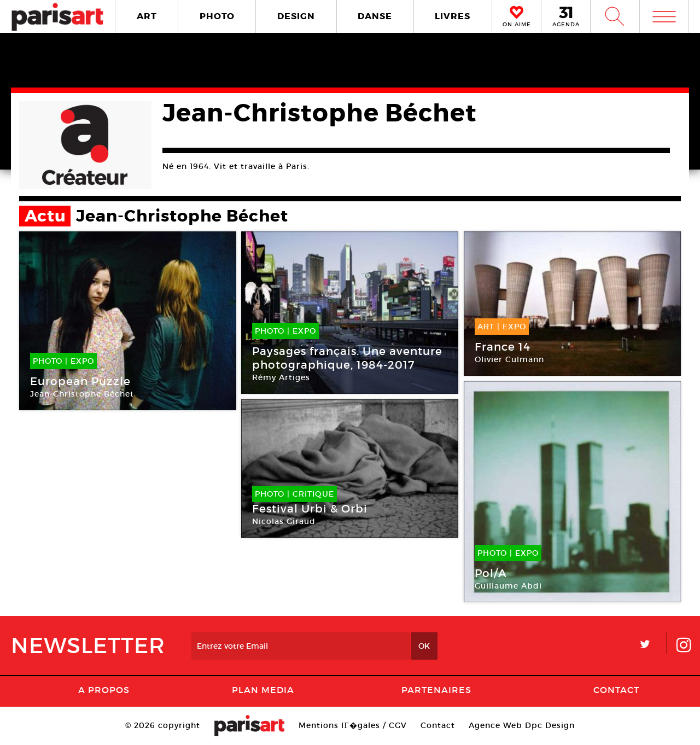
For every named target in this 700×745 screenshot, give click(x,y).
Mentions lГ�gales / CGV (352, 725)
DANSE (375, 16)
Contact (616, 690)
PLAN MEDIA (263, 690)
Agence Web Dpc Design (522, 725)
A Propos (104, 690)
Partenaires (436, 690)
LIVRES (453, 16)
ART (147, 16)
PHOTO (217, 16)
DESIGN (296, 16)
